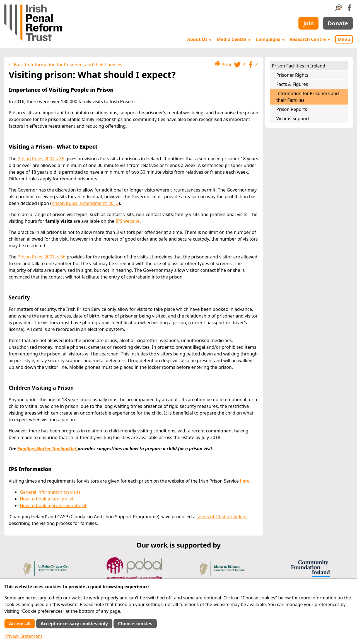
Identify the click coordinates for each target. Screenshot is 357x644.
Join (308, 23)
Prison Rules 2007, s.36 (42, 257)
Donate (338, 23)
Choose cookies (135, 624)
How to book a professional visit (53, 505)
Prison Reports (292, 109)
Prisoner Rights (292, 75)
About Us (200, 39)
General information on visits (50, 492)
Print (223, 65)
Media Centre (234, 39)
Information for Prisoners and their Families (308, 97)
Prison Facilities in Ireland (299, 66)
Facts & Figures (292, 84)
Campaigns (271, 39)
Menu (344, 39)
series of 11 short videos (222, 517)
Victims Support (293, 118)
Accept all (20, 624)
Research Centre (310, 39)
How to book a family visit (47, 499)
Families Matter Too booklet (47, 449)
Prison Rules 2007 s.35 (42, 159)
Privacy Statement (23, 636)
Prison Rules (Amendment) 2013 (85, 203)
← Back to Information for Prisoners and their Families (65, 65)
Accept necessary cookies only (74, 624)
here (245, 481)
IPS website (127, 221)
